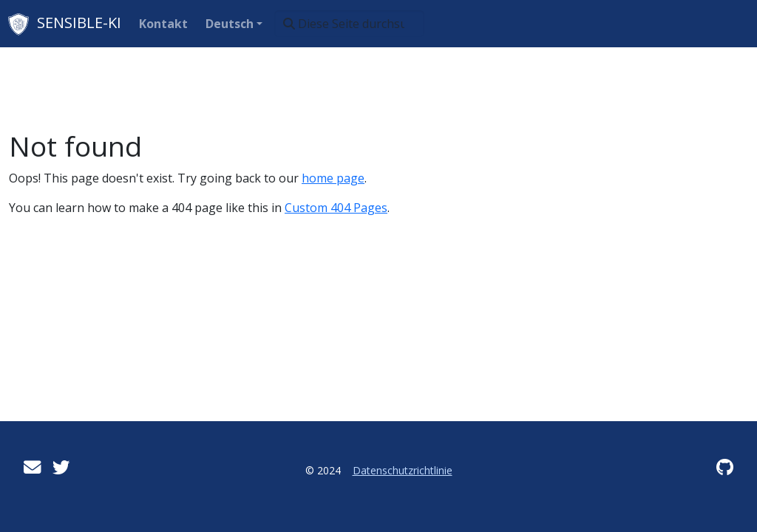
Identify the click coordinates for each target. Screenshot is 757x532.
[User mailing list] (32, 467)
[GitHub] (725, 467)
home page (333, 178)
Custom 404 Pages (336, 208)
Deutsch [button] (230, 24)
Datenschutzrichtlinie (403, 470)
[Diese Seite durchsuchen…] (349, 24)
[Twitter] (61, 467)
